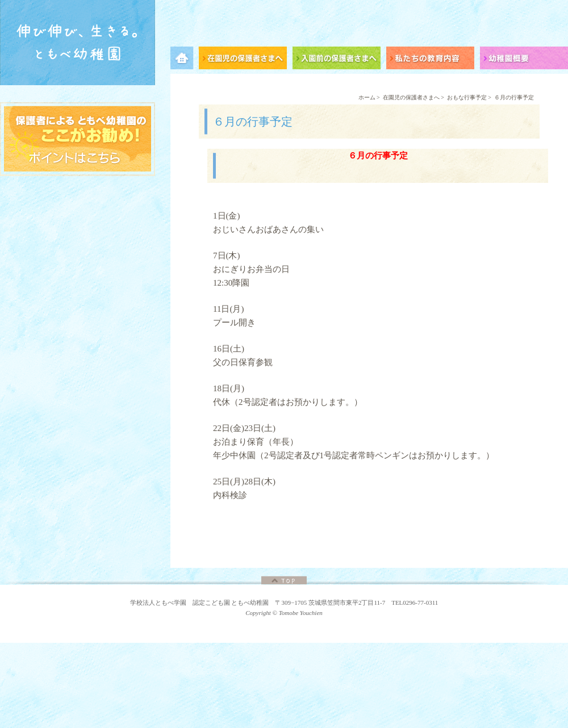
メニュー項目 (185, 60)
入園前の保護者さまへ (339, 60)
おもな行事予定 (467, 97)
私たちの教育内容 (433, 60)
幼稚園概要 (524, 60)
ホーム (367, 97)
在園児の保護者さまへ (246, 60)
